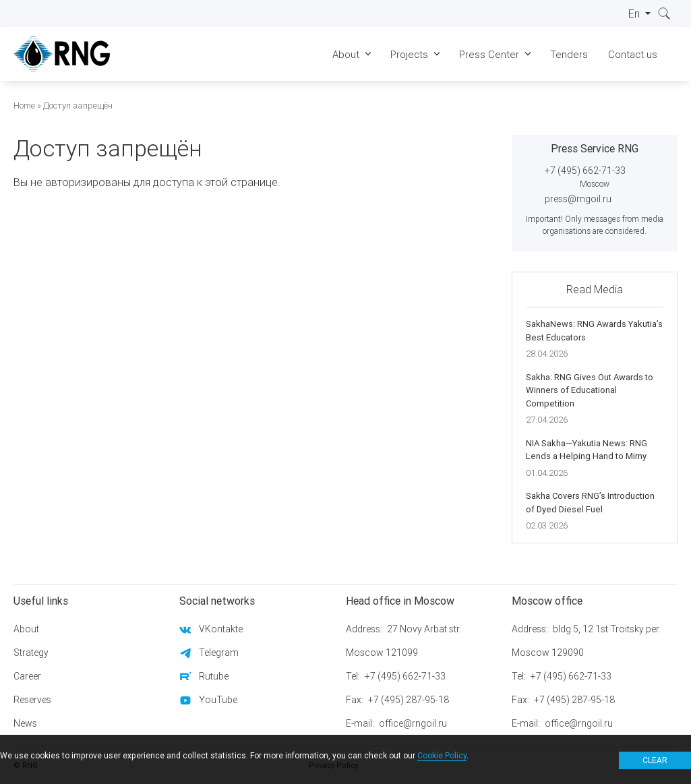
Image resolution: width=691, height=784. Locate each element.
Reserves (32, 700)
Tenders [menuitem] (569, 54)
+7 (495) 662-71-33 (585, 171)
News (25, 723)
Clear (655, 760)
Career (27, 676)
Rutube (214, 676)
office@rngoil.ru (413, 723)
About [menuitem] (346, 54)
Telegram (219, 653)
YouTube (218, 700)
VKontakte (221, 629)
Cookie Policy (442, 755)
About (26, 629)
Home (24, 105)
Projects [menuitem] (409, 54)
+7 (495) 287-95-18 (409, 700)
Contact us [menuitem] (633, 54)
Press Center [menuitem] (489, 54)
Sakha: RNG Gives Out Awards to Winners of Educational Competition (590, 390)
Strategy (31, 653)
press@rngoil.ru (578, 199)
